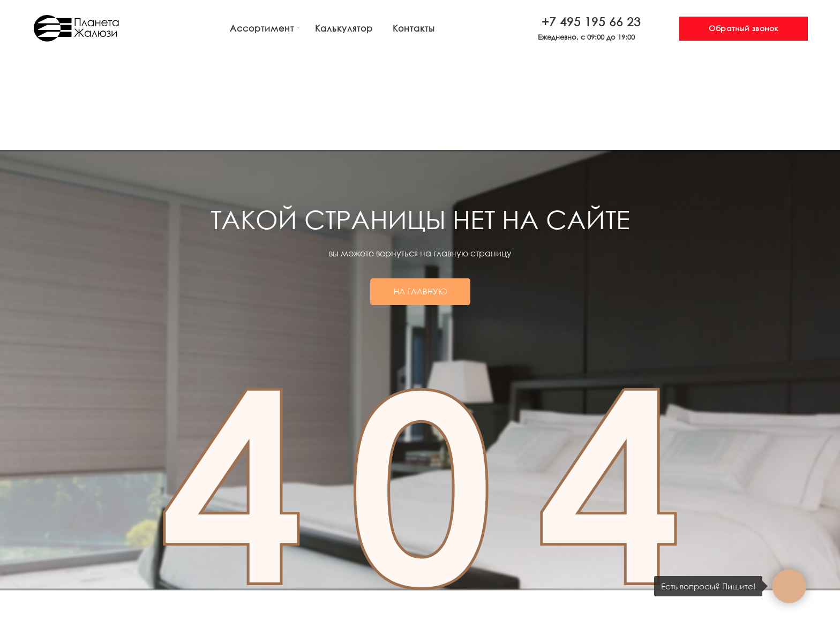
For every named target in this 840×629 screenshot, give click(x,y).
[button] (744, 29)
